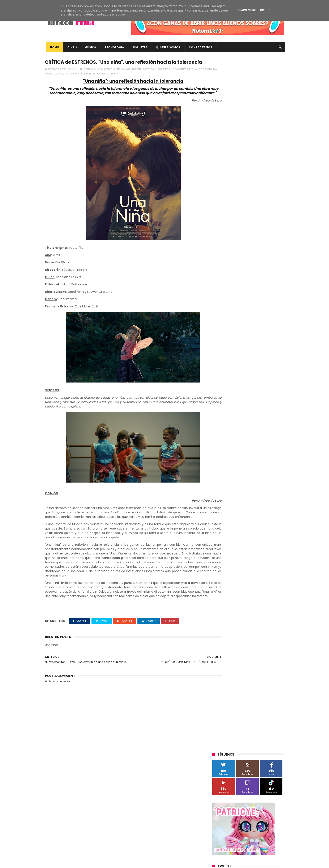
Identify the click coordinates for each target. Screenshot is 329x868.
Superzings (273, 355)
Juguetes (139, 47)
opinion (74, 82)
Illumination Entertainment (232, 324)
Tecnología (113, 47)
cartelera (89, 77)
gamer (261, 417)
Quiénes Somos (167, 47)
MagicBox (262, 324)
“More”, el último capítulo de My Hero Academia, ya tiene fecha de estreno (256, 805)
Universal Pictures (226, 386)
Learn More (247, 10)
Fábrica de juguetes (227, 316)
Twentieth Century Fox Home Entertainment (244, 378)
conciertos (244, 402)
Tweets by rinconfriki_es (230, 181)
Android (220, 301)
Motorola (266, 332)
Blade (261, 301)
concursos (263, 402)
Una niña (131, 82)
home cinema (224, 425)
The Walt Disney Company (232, 363)
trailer (218, 433)
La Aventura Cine (182, 77)
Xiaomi (219, 394)
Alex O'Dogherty (261, 293)
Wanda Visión (252, 386)
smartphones (247, 425)
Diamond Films (236, 309)
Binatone (246, 301)
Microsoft (249, 332)
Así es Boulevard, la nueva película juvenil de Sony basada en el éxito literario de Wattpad (257, 824)
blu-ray (234, 394)
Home (53, 47)
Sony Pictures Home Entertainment (238, 355)
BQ (232, 301)
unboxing (234, 433)
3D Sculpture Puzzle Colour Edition (237, 285)
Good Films (163, 77)
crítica (108, 77)
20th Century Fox (226, 278)
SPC (217, 347)
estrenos (148, 77)
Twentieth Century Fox (230, 371)
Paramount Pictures (242, 340)
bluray (248, 394)
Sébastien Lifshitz (104, 82)
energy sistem (224, 417)
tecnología (269, 425)
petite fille (86, 82)
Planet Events (270, 340)
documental (133, 77)
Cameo (275, 301)
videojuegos (253, 433)
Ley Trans (61, 82)
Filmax (255, 309)
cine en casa (223, 402)
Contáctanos (200, 47)
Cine (70, 47)
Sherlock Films (234, 347)
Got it (264, 10)
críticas (119, 77)
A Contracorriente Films (230, 293)
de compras (238, 409)
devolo (255, 409)
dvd (268, 409)
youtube (273, 433)
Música (89, 47)
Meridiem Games (226, 332)
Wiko (270, 386)
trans (120, 82)
